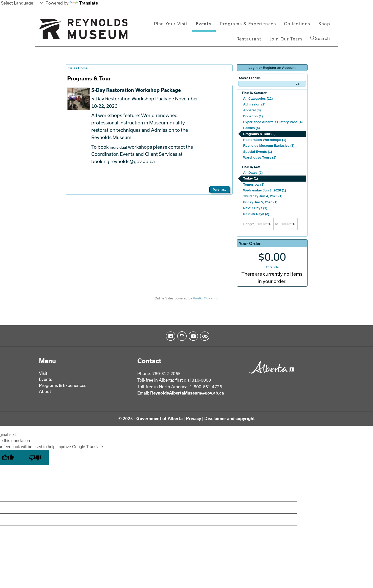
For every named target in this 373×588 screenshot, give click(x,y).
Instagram (181, 336)
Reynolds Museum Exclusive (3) (269, 146)
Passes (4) (252, 128)
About (45, 391)
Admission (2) (254, 104)
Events (204, 24)
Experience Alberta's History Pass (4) (273, 122)
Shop (324, 24)
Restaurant (249, 39)
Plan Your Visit (171, 24)
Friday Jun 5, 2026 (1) (260, 202)
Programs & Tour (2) (259, 134)
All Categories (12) (258, 99)
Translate (84, 3)
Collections (297, 24)
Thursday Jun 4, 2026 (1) (263, 196)
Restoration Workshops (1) (265, 140)
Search (320, 38)
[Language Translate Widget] (22, 3)
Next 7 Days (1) (255, 208)
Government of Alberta (159, 418)
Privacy (193, 418)
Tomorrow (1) (254, 184)
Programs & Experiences (248, 24)
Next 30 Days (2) (256, 214)
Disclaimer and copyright (230, 418)
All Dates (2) (253, 173)
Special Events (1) (258, 152)
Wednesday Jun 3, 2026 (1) (265, 190)
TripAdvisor (204, 336)
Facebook (170, 336)
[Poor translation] (35, 458)
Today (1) (251, 178)
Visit (43, 373)
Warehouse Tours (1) (260, 157)
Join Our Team (286, 39)
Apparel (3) (252, 110)
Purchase (220, 190)
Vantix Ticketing (206, 298)
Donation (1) (253, 116)
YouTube (192, 336)
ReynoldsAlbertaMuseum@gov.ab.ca (187, 393)
